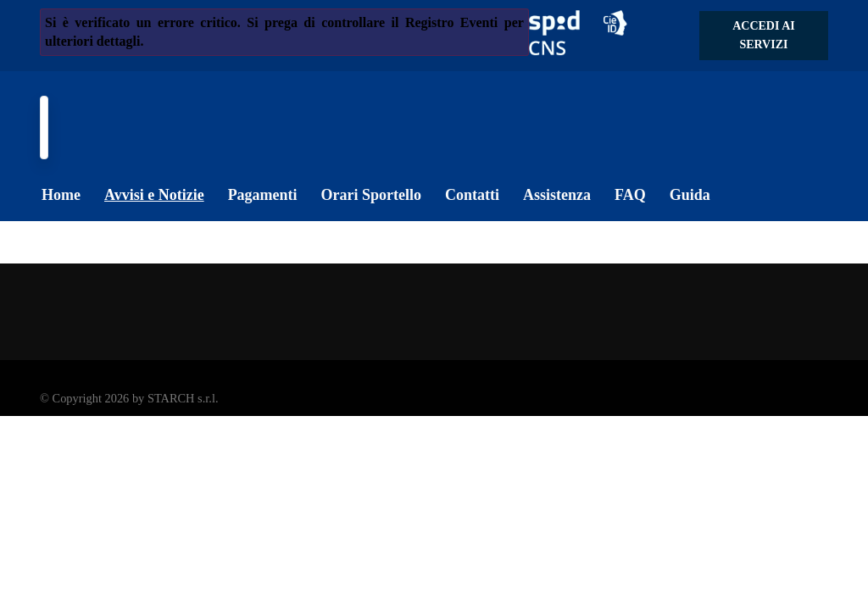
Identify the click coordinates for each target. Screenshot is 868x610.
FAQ (630, 195)
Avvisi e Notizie (154, 195)
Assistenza (557, 195)
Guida (690, 195)
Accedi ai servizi (764, 35)
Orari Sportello (371, 195)
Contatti (472, 195)
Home (61, 195)
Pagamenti (263, 195)
